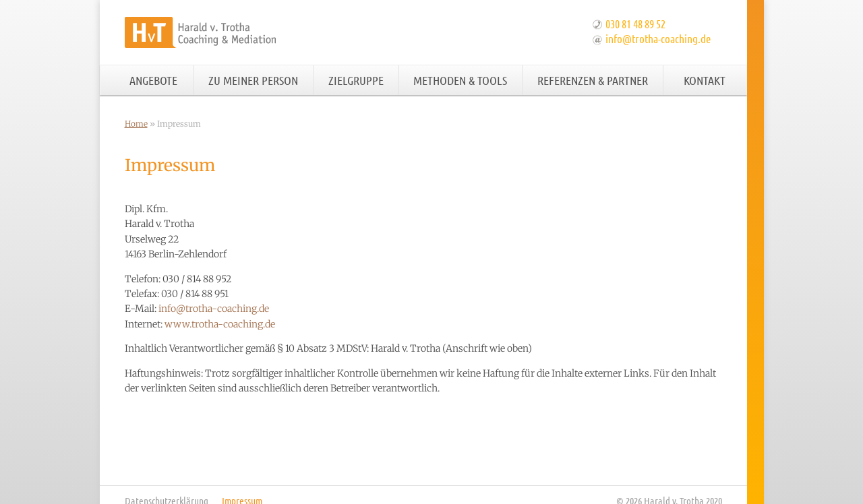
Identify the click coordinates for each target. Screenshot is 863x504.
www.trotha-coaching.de (220, 324)
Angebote (153, 80)
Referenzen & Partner (593, 80)
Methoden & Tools (460, 80)
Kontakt (705, 80)
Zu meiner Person (253, 80)
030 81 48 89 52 (635, 24)
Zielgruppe (356, 80)
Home (136, 124)
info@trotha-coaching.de (658, 38)
